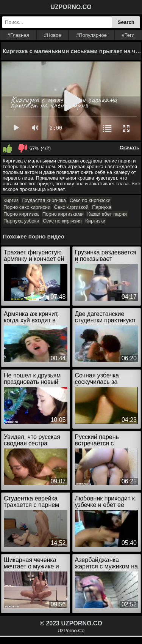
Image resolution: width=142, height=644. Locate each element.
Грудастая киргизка (44, 200)
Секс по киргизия (62, 221)
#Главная (18, 35)
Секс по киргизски (90, 200)
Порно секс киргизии (27, 207)
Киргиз (11, 200)
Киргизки (95, 221)
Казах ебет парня (107, 214)
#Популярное (91, 35)
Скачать (130, 148)
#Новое (52, 35)
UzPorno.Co (71, 631)
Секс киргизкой (71, 207)
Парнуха (102, 207)
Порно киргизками (63, 214)
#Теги (128, 35)
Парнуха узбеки (21, 221)
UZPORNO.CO (71, 7)
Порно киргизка (21, 214)
